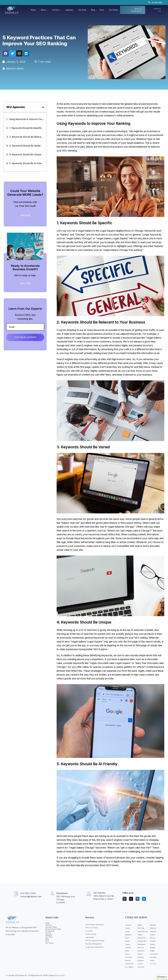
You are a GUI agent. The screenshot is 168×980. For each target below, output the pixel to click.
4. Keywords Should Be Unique (25, 154)
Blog (93, 10)
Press (102, 10)
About (43, 10)
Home (33, 10)
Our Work (82, 10)
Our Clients (113, 10)
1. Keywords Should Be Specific (26, 128)
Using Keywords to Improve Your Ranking (26, 119)
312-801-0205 (157, 2)
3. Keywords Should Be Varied (25, 146)
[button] (43, 107)
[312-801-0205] (149, 2)
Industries (70, 10)
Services (56, 10)
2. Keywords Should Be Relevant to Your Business (27, 137)
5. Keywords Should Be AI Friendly (27, 163)
